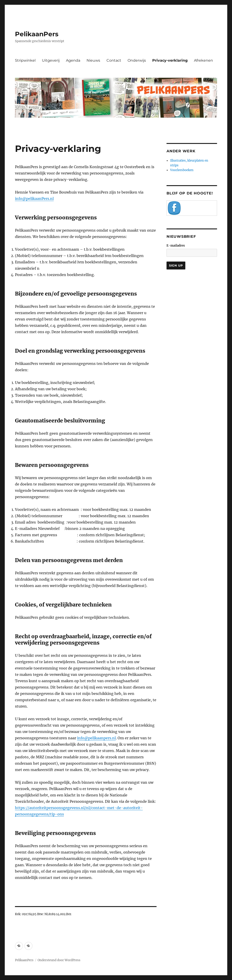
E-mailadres (176, 246)
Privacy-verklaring (170, 60)
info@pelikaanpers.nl (96, 738)
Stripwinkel (25, 60)
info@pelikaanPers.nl (34, 199)
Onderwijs (137, 60)
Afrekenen (203, 60)
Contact (114, 60)
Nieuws (93, 60)
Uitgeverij (51, 60)
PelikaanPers (37, 34)
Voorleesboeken (182, 170)
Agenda (73, 60)
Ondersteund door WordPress (59, 960)
